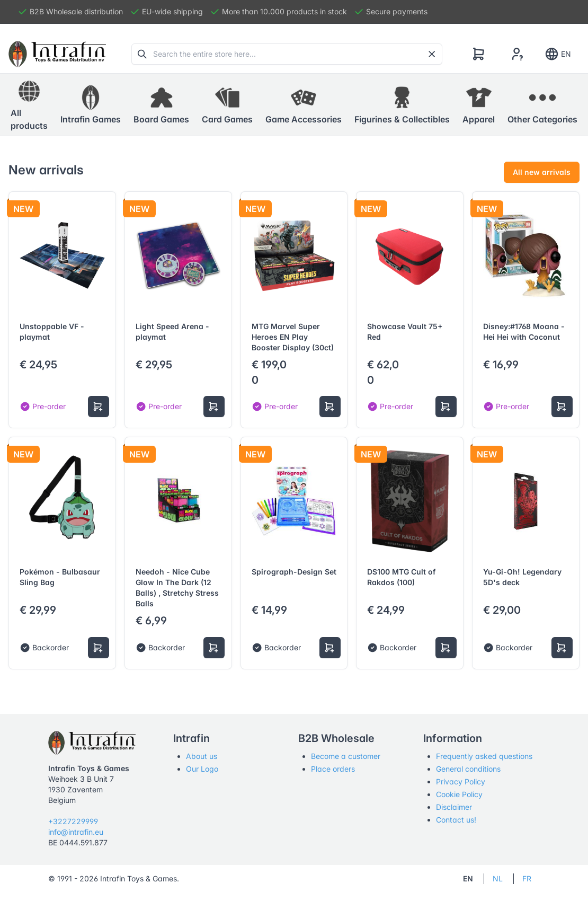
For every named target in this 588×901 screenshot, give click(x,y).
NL (498, 878)
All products (29, 104)
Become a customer (346, 756)
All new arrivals (542, 172)
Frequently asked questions (484, 756)
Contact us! (456, 820)
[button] (91, 105)
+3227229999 (73, 821)
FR (527, 878)
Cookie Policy (459, 794)
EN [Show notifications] (558, 54)
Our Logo (202, 769)
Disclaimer (454, 807)
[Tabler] (57, 54)
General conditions (468, 769)
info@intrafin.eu (76, 832)
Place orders (333, 769)
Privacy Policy (461, 781)
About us (202, 756)
